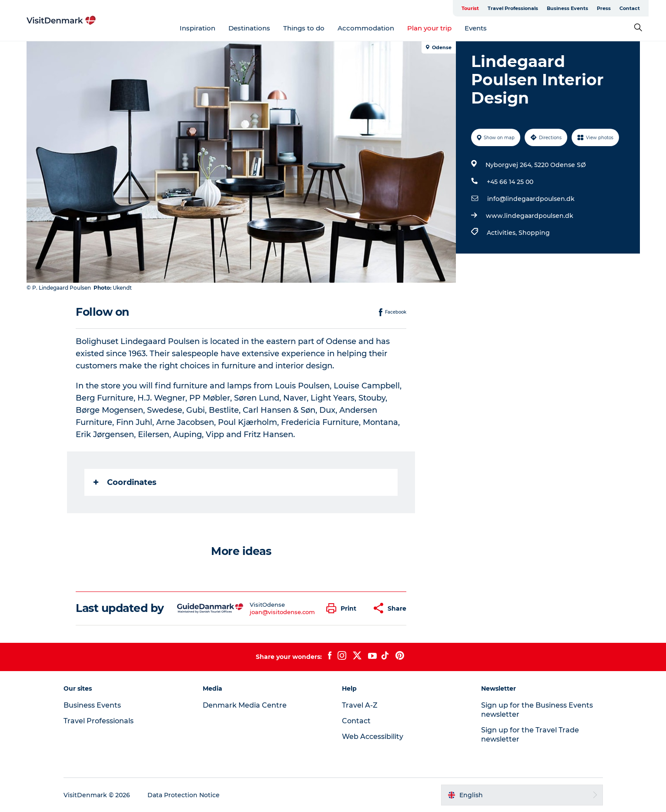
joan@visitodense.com (282, 612)
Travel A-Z (360, 705)
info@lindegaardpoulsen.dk (531, 199)
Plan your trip (429, 28)
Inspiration (197, 28)
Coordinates (125, 482)
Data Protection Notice (184, 795)
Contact (630, 8)
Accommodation (366, 28)
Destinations (249, 28)
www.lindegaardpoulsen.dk (530, 216)
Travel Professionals (513, 8)
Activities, (503, 233)
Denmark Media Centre (245, 705)
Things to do (304, 28)
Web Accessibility (373, 737)
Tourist (470, 8)
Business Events (567, 8)
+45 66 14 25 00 (510, 182)
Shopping (534, 233)
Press (604, 8)
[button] (343, 608)
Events (476, 28)
